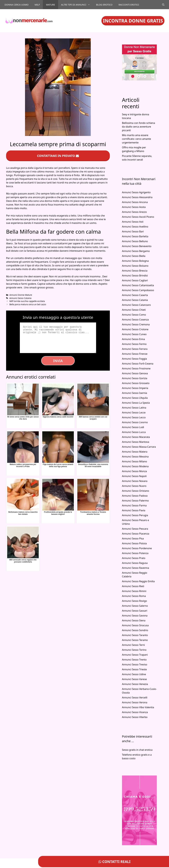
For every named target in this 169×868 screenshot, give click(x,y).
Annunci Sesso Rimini (134, 591)
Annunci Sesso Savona (135, 616)
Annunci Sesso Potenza (135, 553)
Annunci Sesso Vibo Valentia (138, 707)
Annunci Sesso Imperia (135, 388)
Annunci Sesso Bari (133, 231)
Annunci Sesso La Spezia (136, 403)
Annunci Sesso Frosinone (136, 368)
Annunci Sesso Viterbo (135, 717)
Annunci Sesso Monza (134, 471)
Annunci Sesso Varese (134, 679)
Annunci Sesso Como (134, 315)
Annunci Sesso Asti (133, 222)
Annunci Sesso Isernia (135, 393)
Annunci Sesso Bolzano (135, 266)
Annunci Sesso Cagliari (135, 280)
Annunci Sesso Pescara (135, 529)
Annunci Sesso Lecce (134, 413)
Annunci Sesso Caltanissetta (138, 285)
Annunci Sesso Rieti (133, 586)
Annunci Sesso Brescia (135, 271)
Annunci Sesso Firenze (135, 354)
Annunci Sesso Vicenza (135, 712)
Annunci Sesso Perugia (135, 515)
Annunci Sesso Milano (135, 461)
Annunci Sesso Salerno (135, 606)
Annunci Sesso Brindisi (135, 276)
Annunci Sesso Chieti (134, 310)
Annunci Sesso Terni (133, 645)
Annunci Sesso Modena (135, 466)
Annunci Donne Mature (21, 295)
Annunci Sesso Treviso (135, 664)
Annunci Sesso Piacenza (136, 534)
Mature (50, 5)
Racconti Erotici (129, 5)
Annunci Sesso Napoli (134, 476)
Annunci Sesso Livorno (135, 422)
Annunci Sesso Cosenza (135, 320)
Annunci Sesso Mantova (136, 442)
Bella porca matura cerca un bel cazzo (28, 304)
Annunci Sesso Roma (134, 596)
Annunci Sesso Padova (135, 496)
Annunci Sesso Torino (134, 650)
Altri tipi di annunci (77, 5)
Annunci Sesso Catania (20, 298)
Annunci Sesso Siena (134, 620)
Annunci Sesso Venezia (135, 684)
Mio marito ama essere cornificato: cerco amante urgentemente (137, 139)
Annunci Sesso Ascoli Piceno (138, 217)
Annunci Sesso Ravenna (136, 568)
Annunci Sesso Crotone (135, 329)
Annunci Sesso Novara (135, 481)
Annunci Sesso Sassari (135, 611)
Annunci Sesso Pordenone (137, 548)
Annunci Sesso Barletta (135, 236)
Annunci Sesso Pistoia (134, 543)
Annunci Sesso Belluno (135, 241)
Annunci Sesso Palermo (135, 501)
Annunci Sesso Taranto (135, 635)
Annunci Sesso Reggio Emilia (138, 581)
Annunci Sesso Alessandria (137, 197)
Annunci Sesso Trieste (134, 669)
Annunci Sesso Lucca (134, 432)
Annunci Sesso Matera (135, 452)
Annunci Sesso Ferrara (135, 349)
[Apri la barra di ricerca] (163, 5)
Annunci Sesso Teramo (135, 640)
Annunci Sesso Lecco (134, 417)
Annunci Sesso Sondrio (135, 630)
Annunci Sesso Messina (135, 457)
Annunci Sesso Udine (134, 674)
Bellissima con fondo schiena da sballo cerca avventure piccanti (139, 127)
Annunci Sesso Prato (134, 558)
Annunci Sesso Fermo (134, 344)
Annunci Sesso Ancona (135, 202)
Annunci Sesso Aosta (134, 207)
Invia (58, 361)
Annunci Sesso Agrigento (136, 192)
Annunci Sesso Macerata (136, 437)
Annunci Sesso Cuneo (134, 334)
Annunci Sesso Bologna (135, 261)
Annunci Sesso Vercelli (135, 698)
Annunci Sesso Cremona (136, 324)
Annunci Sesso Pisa (133, 539)
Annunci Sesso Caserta (135, 295)
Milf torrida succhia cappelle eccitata (27, 301)
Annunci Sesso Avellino (135, 227)
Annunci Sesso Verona (135, 702)
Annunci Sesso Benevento (137, 246)
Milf (37, 5)
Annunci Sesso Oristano (136, 491)
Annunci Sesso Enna (133, 339)
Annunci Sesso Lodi (133, 427)
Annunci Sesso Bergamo (136, 251)
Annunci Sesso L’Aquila (135, 398)
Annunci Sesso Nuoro (134, 486)
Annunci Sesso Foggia (135, 359)
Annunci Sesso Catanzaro (136, 305)
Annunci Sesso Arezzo (134, 212)
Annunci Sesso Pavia (134, 510)
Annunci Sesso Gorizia (135, 378)
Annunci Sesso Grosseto (136, 383)
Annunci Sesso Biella (134, 256)
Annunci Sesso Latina (134, 408)
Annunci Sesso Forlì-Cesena (138, 364)
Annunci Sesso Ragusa (135, 563)
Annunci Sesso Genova (135, 373)
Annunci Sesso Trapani (135, 655)
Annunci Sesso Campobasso (138, 290)
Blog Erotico (104, 5)
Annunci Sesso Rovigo (135, 601)
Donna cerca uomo (17, 5)
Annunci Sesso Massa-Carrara (139, 447)
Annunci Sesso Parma (134, 505)
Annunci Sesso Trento (134, 660)
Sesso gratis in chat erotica (137, 750)
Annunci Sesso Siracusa (135, 625)
